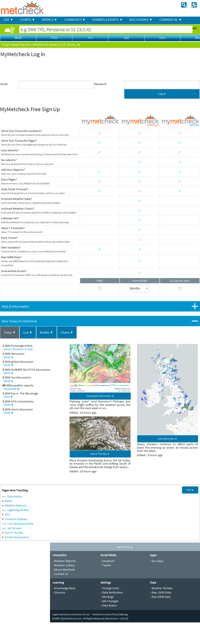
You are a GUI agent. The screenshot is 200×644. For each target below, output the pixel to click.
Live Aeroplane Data (20, 524)
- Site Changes (109, 601)
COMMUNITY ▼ (75, 20)
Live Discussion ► (168, 439)
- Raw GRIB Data (160, 597)
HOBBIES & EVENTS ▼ (107, 20)
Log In (162, 94)
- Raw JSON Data (161, 592)
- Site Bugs (107, 597)
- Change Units (110, 588)
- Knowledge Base (64, 588)
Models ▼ (47, 332)
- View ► (8, 397)
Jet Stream (14, 528)
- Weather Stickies (161, 588)
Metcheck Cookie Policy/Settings (110, 614)
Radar (9, 501)
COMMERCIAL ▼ (171, 20)
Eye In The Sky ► (100, 454)
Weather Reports (16, 505)
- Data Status (109, 605)
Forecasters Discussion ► (100, 396)
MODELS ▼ (50, 20)
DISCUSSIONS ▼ (141, 20)
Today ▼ (10, 332)
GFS (7, 514)
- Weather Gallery (64, 565)
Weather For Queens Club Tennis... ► (57, 44)
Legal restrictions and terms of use (71, 614)
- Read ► (8, 357)
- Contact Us (60, 574)
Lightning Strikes (18, 510)
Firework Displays (16, 519)
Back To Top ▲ (125, 547)
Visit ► (190, 490)
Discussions (15, 496)
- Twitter (106, 565)
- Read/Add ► (11, 389)
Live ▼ (28, 332)
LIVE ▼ (8, 20)
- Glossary (59, 592)
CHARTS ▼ (28, 20)
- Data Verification (112, 592)
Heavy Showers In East (18, 349)
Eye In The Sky (14, 533)
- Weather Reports (64, 561)
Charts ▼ (67, 332)
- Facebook (107, 561)
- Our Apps (157, 561)
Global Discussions (17, 537)
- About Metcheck (64, 570)
